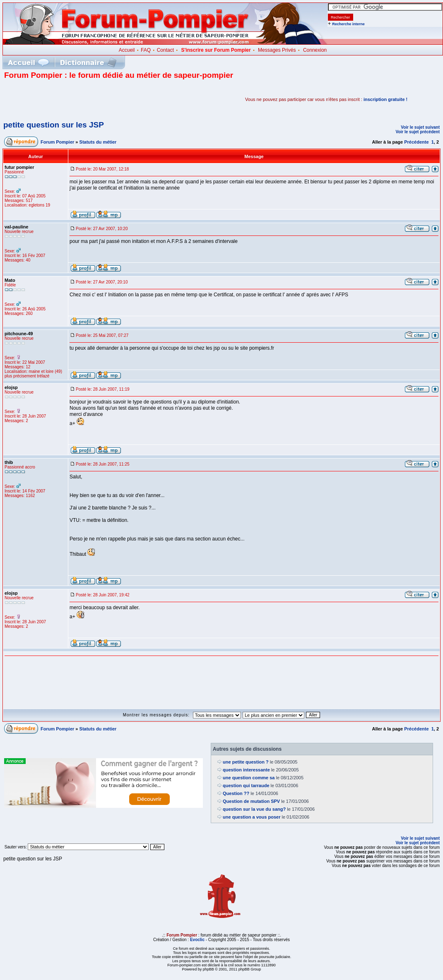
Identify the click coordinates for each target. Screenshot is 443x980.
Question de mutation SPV (251, 801)
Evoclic (197, 940)
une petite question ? (246, 762)
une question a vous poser (252, 817)
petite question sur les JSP (54, 125)
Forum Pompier (57, 142)
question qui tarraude (246, 785)
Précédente (416, 142)
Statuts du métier (98, 142)
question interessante (246, 770)
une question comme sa (249, 778)
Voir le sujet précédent (418, 132)
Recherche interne (348, 24)
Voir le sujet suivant (420, 127)
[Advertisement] (101, 99)
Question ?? (236, 793)
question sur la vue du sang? (254, 809)
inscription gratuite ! (385, 99)
